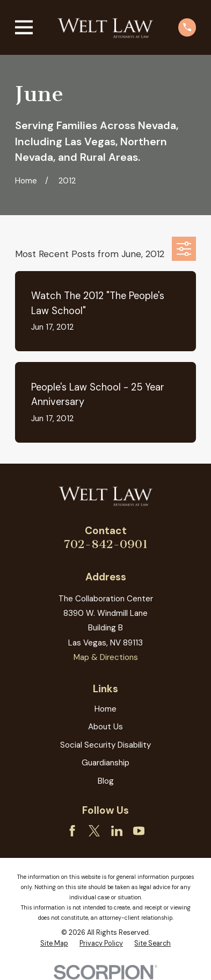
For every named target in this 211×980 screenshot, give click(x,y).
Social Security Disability (105, 745)
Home (105, 709)
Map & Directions (106, 657)
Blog (106, 781)
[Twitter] (94, 831)
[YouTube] (139, 831)
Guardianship (105, 763)
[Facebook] (72, 831)
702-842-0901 (106, 544)
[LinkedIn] (117, 831)
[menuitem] (54, 943)
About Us (105, 727)
